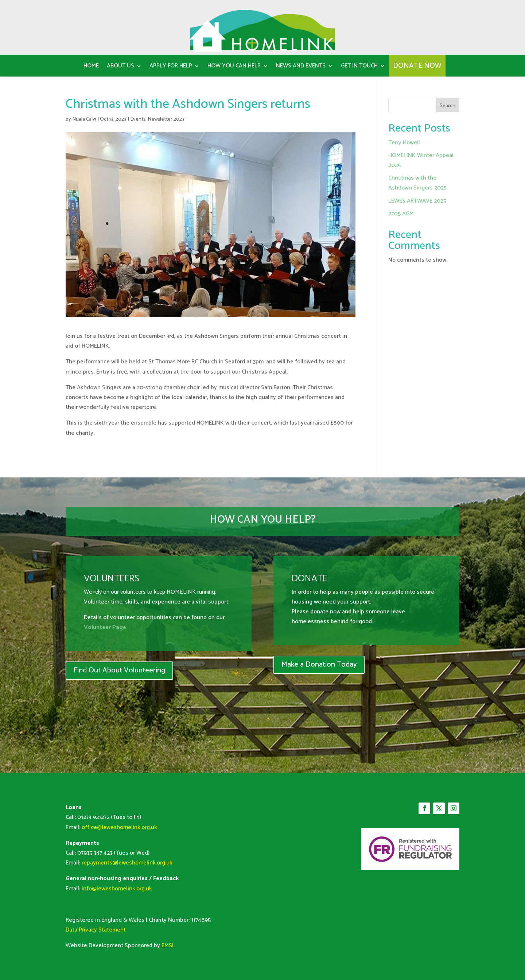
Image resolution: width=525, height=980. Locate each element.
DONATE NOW (417, 67)
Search (448, 106)
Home (91, 67)
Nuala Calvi (84, 119)
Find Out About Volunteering (119, 670)
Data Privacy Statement (96, 930)
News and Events (301, 67)
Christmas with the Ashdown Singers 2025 (417, 183)
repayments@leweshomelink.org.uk (127, 863)
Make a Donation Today (319, 665)
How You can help (234, 67)
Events (138, 119)
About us (120, 67)
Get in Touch (359, 67)
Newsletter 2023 (166, 119)
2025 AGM (401, 214)
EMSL (168, 946)
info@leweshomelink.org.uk (117, 889)
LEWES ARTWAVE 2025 (417, 201)
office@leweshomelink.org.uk (119, 827)
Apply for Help (171, 67)
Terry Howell (404, 143)
